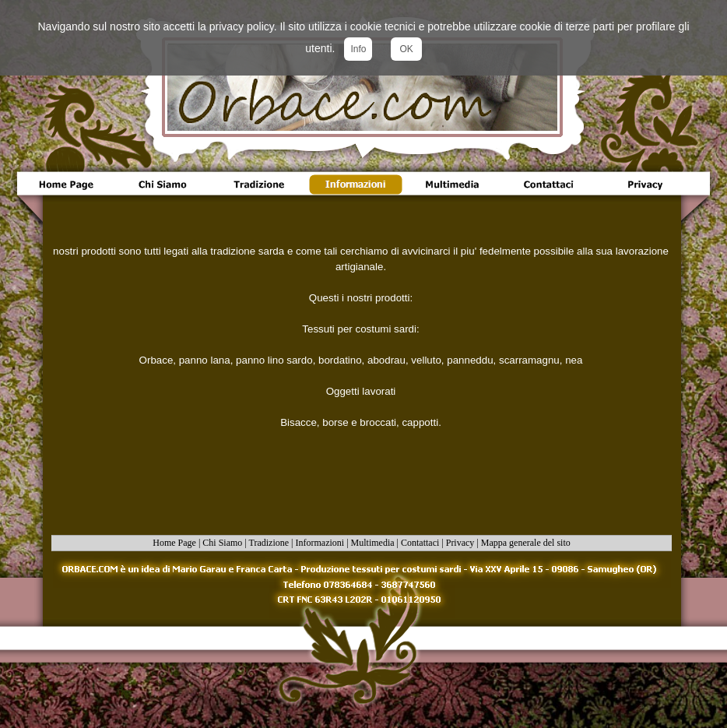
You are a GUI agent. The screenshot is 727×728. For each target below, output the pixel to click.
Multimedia (373, 543)
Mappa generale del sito (526, 543)
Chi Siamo (222, 543)
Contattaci (420, 543)
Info (358, 49)
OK (406, 49)
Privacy (460, 543)
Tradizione (269, 543)
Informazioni (320, 543)
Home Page (174, 543)
